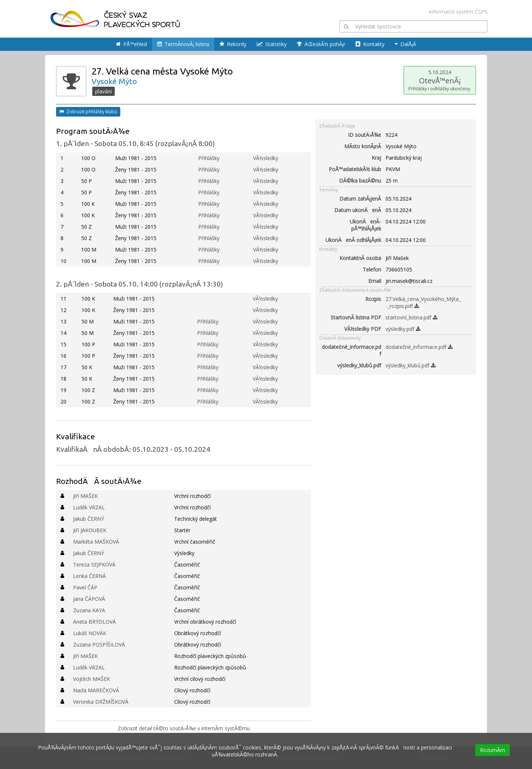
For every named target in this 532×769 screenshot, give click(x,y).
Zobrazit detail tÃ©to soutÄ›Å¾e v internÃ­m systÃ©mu (184, 728)
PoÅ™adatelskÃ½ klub (355, 169)
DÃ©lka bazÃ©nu (360, 181)
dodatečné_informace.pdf (351, 350)
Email (375, 281)
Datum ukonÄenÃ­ (358, 210)
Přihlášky (209, 158)
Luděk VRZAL (89, 507)
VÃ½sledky (266, 158)
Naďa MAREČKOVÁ (96, 690)
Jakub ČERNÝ (89, 519)
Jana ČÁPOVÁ (89, 599)
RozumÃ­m (493, 750)
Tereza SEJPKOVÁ (94, 564)
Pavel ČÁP (85, 587)
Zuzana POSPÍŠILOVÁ (99, 645)
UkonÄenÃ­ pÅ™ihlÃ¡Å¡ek (365, 225)
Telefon (372, 269)
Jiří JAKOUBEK (90, 530)
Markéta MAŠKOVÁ (96, 542)
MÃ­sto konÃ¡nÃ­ (363, 146)
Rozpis (373, 299)
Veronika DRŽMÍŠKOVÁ (101, 702)
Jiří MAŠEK (85, 496)
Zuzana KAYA (89, 610)
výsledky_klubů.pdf (359, 365)
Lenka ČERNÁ (89, 576)
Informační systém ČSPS (458, 12)
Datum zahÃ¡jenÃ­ (360, 199)
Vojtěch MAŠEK (91, 679)
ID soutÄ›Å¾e (365, 135)
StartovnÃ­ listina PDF (356, 317)
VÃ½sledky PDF (363, 329)
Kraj (376, 158)
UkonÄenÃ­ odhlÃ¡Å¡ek (353, 240)
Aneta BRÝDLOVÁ (94, 622)
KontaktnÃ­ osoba (360, 258)
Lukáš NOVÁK (90, 633)
